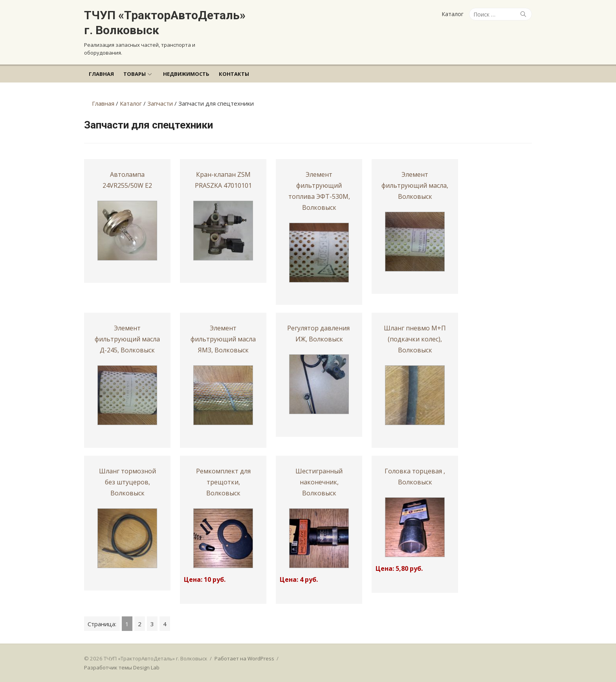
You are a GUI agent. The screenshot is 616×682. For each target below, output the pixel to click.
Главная (101, 74)
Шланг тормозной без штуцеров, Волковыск (127, 482)
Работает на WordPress (244, 658)
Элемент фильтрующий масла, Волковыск (415, 185)
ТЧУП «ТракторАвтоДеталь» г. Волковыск (165, 23)
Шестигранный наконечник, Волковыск (319, 482)
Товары (135, 74)
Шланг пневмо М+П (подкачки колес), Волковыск (415, 339)
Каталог (453, 14)
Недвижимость (186, 74)
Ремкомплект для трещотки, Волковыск (223, 482)
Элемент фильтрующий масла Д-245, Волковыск (127, 339)
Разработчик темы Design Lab (122, 667)
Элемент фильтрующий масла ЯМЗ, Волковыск (223, 339)
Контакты (234, 74)
